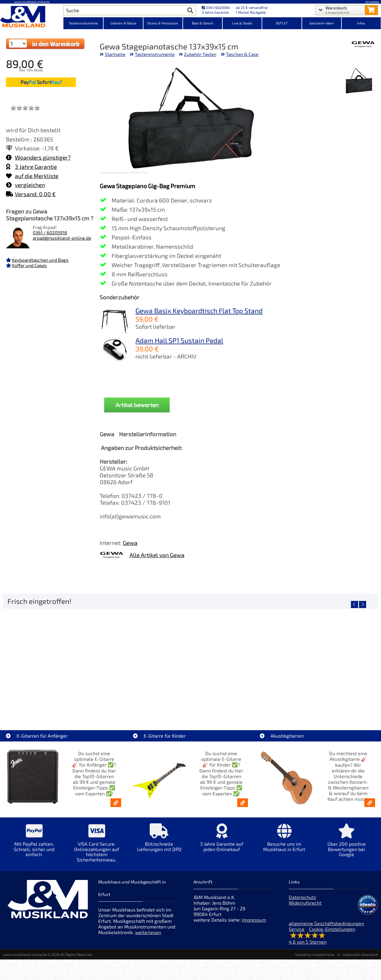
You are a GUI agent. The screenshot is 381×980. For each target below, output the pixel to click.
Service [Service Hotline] (297, 929)
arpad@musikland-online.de (62, 238)
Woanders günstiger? (38, 157)
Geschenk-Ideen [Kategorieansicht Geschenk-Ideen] (322, 23)
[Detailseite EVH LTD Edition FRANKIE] (50, 659)
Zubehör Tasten (200, 54)
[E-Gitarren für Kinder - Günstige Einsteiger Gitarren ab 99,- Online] (243, 803)
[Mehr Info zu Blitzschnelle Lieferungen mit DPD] (159, 842)
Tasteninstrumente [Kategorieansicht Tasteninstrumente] (83, 23)
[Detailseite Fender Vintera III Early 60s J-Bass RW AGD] (237, 659)
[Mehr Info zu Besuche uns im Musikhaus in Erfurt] (284, 842)
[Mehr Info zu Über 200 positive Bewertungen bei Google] (347, 844)
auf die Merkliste (32, 176)
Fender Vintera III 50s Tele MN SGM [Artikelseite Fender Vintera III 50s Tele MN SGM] (144, 702)
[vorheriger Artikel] (355, 604)
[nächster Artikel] (363, 604)
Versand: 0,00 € (31, 194)
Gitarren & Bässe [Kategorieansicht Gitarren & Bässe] (123, 23)
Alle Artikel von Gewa (157, 555)
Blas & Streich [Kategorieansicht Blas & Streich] (203, 23)
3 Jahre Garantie (31, 167)
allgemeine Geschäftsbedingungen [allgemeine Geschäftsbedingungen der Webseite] (326, 923)
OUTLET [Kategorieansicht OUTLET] (282, 23)
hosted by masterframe (315, 954)
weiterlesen (148, 932)
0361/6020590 (216, 7)
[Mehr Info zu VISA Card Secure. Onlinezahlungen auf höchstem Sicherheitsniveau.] (97, 847)
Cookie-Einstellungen (332, 929)
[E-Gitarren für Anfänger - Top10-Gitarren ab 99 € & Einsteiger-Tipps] (116, 803)
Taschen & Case (242, 54)
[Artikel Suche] (124, 10)
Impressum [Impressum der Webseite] (254, 920)
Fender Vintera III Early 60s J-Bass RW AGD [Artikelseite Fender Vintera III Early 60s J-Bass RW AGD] (238, 702)
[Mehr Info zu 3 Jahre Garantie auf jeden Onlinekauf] (222, 842)
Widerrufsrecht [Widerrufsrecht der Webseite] (305, 903)
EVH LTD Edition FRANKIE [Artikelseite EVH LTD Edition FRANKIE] (50, 702)
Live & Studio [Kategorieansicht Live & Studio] (242, 23)
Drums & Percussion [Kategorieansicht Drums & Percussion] (163, 23)
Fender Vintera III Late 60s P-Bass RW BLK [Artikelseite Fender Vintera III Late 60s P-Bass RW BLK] (331, 702)
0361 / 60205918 (50, 233)
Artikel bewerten (137, 405)
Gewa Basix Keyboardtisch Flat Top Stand (199, 311)
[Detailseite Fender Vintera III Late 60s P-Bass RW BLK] (331, 659)
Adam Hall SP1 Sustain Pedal (179, 340)
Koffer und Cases (29, 265)
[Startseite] (32, 17)
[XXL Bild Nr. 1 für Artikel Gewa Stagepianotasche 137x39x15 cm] (359, 81)
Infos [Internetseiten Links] (361, 23)
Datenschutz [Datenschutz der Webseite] (302, 897)
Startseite (115, 54)
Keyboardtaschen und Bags (40, 260)
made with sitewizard (360, 954)
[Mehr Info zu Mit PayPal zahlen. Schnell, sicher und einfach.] (34, 844)
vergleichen (25, 185)
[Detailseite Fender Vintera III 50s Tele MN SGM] (144, 659)
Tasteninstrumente (155, 54)
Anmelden (372, 2)
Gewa (130, 543)
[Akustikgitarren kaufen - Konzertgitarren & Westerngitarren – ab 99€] (370, 803)
